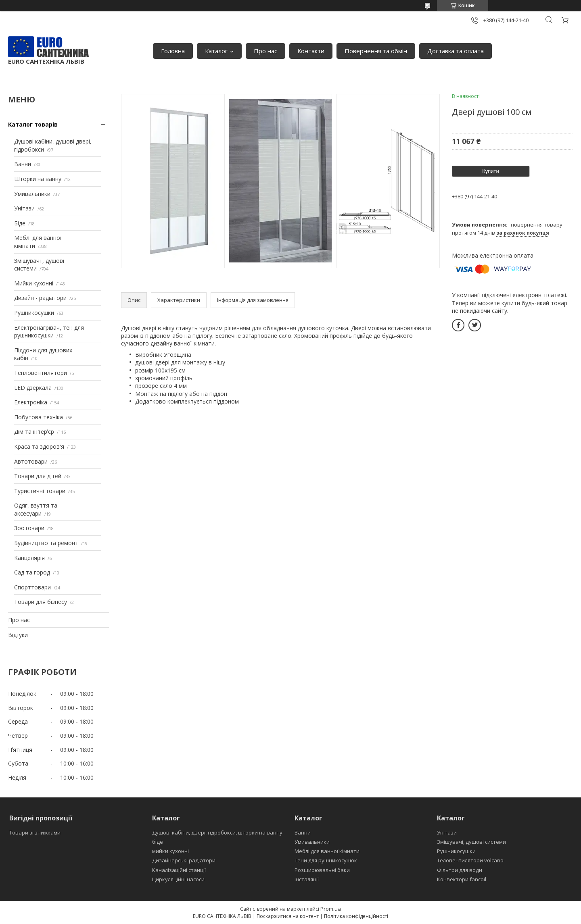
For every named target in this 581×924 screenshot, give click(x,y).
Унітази (24, 208)
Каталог (216, 51)
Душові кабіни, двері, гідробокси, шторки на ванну (217, 832)
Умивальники (32, 194)
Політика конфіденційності (356, 916)
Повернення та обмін (376, 51)
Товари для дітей (38, 476)
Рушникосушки (34, 313)
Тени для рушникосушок (326, 860)
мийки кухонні (170, 851)
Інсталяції (307, 879)
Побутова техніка (39, 417)
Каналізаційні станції (179, 870)
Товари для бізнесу (41, 602)
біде (158, 842)
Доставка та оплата (456, 51)
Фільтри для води (460, 870)
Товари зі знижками (35, 832)
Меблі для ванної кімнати (327, 851)
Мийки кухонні (34, 283)
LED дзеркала (33, 388)
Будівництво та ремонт (46, 543)
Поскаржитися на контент (288, 916)
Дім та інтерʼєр (34, 432)
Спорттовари (32, 587)
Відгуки (18, 635)
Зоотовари (29, 528)
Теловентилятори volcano (470, 860)
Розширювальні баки (322, 870)
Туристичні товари (40, 491)
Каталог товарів (33, 124)
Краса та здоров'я (39, 446)
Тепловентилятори (41, 373)
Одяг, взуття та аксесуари (36, 509)
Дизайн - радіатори (40, 298)
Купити (491, 171)
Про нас (265, 51)
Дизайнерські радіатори (184, 860)
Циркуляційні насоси (178, 879)
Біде (20, 223)
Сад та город (32, 572)
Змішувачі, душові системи (471, 842)
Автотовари (31, 461)
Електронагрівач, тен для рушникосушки (49, 332)
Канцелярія (29, 558)
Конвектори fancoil (462, 879)
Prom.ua (331, 909)
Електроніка (31, 402)
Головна (173, 51)
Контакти (311, 51)
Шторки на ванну (38, 179)
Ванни (23, 164)
